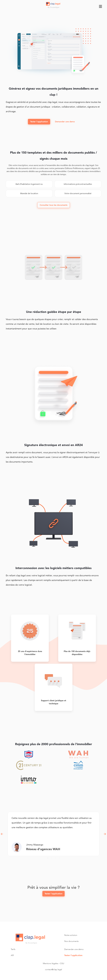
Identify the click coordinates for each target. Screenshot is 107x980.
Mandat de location (29, 193)
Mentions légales (51, 963)
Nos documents (71, 941)
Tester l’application (73, 955)
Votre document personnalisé (78, 193)
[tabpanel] (54, 834)
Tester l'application (39, 122)
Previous (2, 834)
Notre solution (71, 935)
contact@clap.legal (54, 970)
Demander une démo (74, 949)
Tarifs (13, 949)
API (12, 955)
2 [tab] (52, 858)
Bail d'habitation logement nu (29, 184)
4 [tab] (59, 858)
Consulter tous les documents (54, 205)
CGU (62, 963)
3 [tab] (55, 858)
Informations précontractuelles (78, 184)
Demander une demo (65, 122)
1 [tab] (48, 858)
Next (105, 834)
